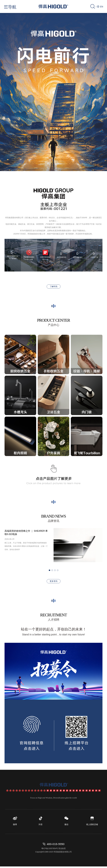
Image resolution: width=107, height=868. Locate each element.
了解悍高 (54, 286)
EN (100, 7)
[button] (41, 140)
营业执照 (62, 850)
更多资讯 (54, 581)
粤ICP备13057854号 (50, 850)
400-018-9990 (56, 846)
